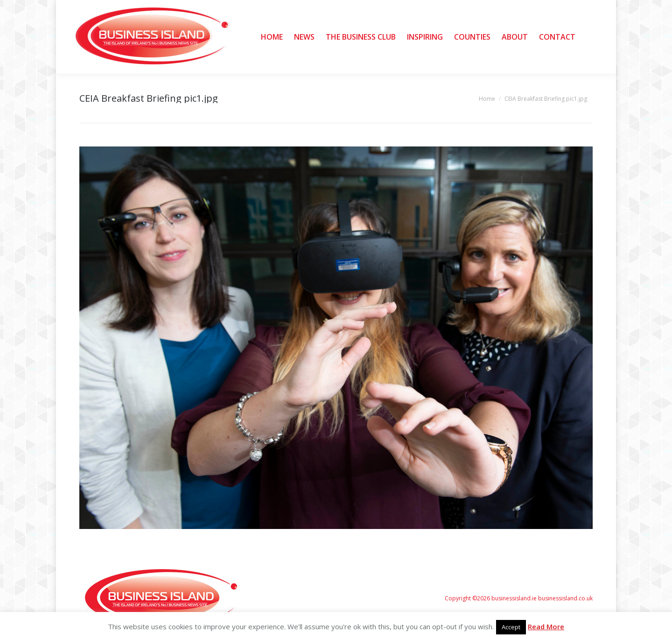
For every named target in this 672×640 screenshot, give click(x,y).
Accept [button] (511, 627)
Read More (546, 626)
